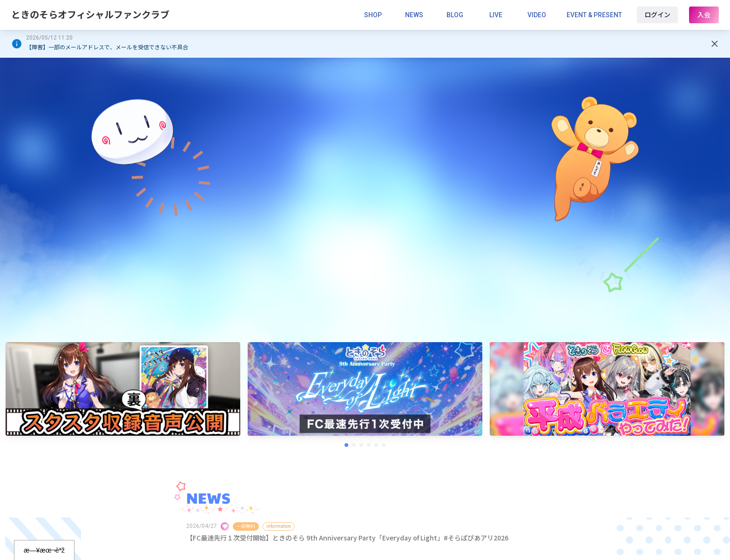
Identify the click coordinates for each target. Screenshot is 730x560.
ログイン (657, 15)
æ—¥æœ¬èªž (44, 550)
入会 (704, 15)
